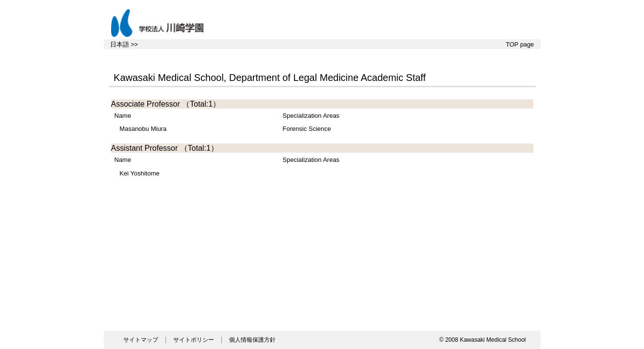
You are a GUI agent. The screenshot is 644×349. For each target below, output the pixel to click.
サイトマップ (141, 340)
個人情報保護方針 (252, 340)
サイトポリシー (194, 340)
